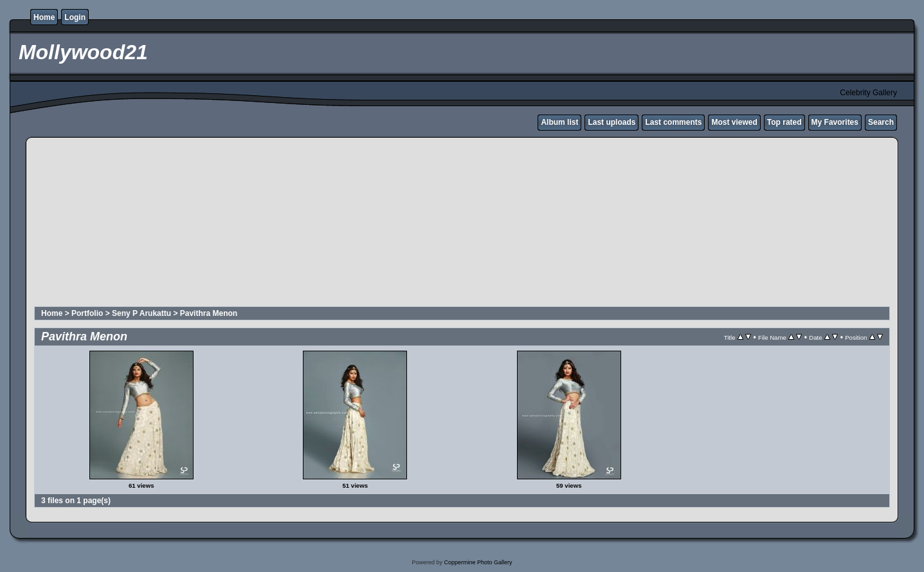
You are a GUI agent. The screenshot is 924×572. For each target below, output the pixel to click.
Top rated (784, 122)
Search (881, 122)
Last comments (673, 122)
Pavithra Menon (209, 313)
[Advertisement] (345, 224)
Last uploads (611, 122)
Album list (559, 122)
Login (75, 17)
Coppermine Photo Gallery (478, 562)
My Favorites (835, 122)
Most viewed (734, 122)
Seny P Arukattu (141, 313)
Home (44, 17)
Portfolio (87, 313)
